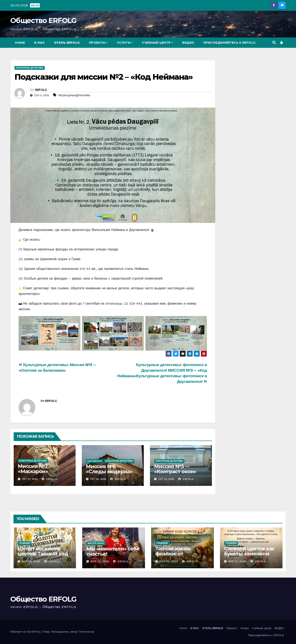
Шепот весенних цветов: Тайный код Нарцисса (43, 554)
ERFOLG (41, 90)
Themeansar (86, 632)
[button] (274, 43)
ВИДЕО (188, 43)
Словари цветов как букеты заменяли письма (249, 554)
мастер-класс (96, 543)
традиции (25, 543)
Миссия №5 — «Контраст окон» (175, 469)
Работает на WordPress (26, 632)
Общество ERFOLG (43, 20)
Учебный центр (157, 43)
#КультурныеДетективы (74, 95)
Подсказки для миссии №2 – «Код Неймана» (104, 77)
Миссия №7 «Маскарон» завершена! (33, 471)
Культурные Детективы (30, 68)
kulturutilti (94, 461)
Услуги (125, 43)
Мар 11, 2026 (237, 561)
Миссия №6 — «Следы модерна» (109, 469)
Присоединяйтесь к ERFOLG (230, 43)
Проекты (98, 43)
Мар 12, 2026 (100, 561)
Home (20, 43)
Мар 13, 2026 (31, 561)
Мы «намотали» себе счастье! (113, 551)
